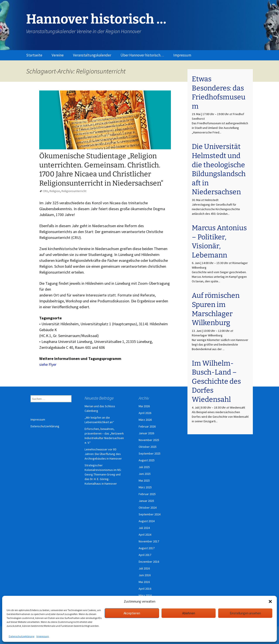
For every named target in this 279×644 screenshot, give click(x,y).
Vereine (58, 55)
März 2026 (145, 420)
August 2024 (147, 521)
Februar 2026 (147, 426)
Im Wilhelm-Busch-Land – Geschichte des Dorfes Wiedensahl (216, 381)
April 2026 (145, 413)
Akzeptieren (132, 613)
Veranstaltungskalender (92, 55)
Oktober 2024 (148, 508)
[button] (270, 601)
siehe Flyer (48, 364)
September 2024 (150, 514)
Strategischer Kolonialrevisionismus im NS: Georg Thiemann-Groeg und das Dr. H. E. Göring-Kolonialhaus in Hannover (103, 474)
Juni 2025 (145, 474)
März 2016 (145, 595)
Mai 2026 (144, 406)
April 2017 (145, 555)
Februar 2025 (147, 494)
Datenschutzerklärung (21, 636)
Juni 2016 (145, 575)
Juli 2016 (144, 568)
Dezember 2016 (149, 562)
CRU (45, 191)
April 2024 (145, 535)
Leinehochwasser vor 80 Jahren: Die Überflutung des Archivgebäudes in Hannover (103, 454)
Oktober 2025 (148, 447)
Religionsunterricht (74, 191)
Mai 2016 (144, 582)
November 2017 (149, 541)
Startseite (34, 55)
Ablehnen (189, 613)
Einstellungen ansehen (245, 613)
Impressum (43, 636)
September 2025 (150, 453)
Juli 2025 (144, 467)
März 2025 (145, 487)
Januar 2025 (146, 501)
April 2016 (145, 589)
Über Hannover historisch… (142, 55)
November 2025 (149, 440)
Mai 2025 (144, 480)
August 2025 (147, 460)
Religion (55, 191)
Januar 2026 (146, 433)
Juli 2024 (144, 528)
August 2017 (147, 548)
